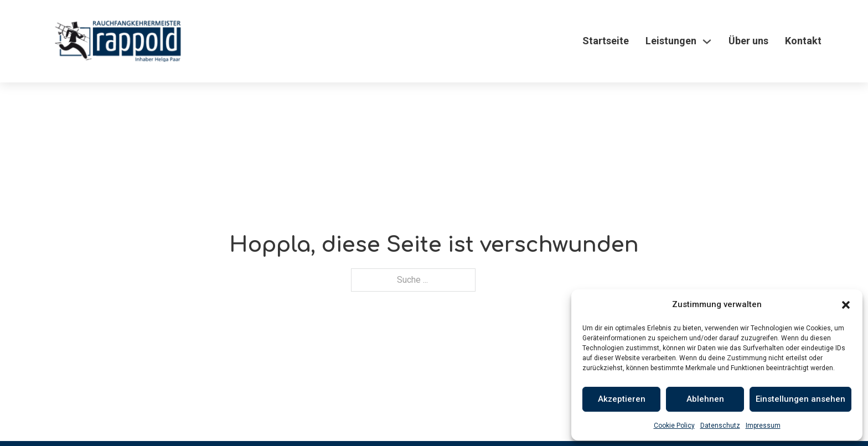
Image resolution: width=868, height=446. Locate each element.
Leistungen (671, 41)
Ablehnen (705, 399)
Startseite (606, 41)
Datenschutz (720, 426)
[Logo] (118, 41)
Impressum (763, 426)
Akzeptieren (622, 399)
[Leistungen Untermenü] (707, 42)
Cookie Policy (674, 426)
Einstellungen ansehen (800, 399)
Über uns (748, 41)
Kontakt (803, 41)
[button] (846, 305)
